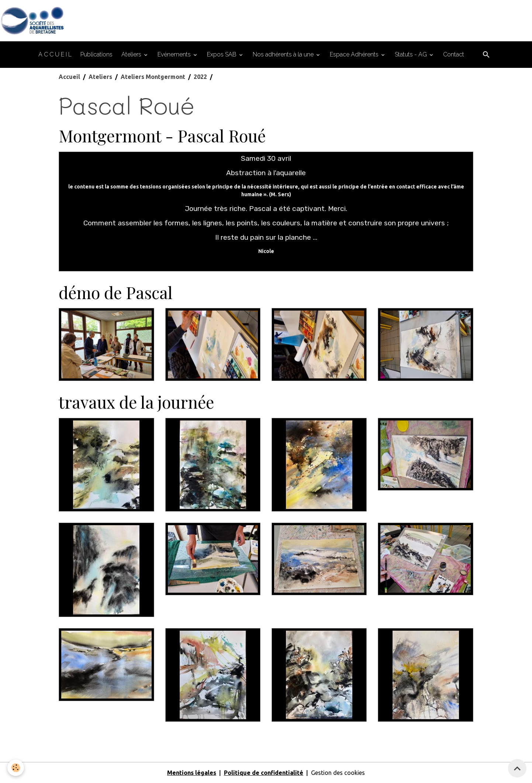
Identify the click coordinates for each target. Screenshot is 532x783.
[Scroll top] (517, 768)
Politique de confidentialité (264, 773)
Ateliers (132, 54)
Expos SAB (222, 54)
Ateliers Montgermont (153, 77)
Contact (454, 54)
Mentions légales (192, 773)
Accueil (69, 77)
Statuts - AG (412, 54)
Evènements (175, 54)
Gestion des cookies (338, 773)
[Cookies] (16, 768)
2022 (200, 77)
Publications (96, 54)
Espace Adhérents (355, 54)
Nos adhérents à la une (284, 54)
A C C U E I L (55, 54)
